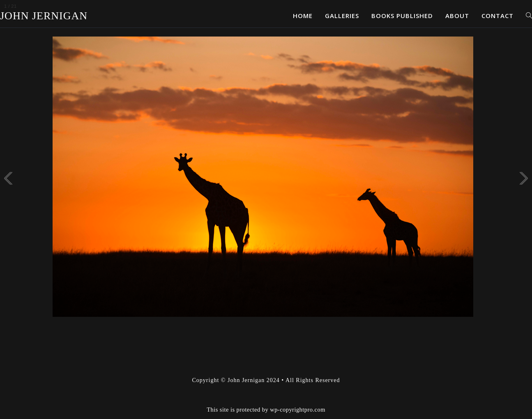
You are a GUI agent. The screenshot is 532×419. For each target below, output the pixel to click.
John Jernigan (44, 16)
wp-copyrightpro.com (298, 410)
